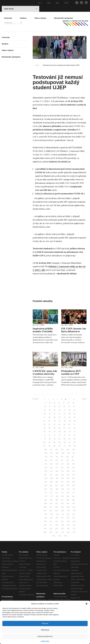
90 (65, 442)
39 (54, 417)
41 (65, 417)
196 (45, 507)
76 (65, 435)
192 (57, 503)
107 (52, 453)
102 (57, 450)
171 (74, 489)
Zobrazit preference (45, 636)
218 (68, 518)
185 (51, 500)
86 (45, 442)
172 (46, 493)
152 (68, 478)
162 (57, 485)
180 (57, 496)
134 (68, 468)
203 (51, 511)
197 (51, 507)
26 (60, 410)
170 (68, 489)
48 (65, 421)
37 (45, 417)
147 (74, 475)
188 (68, 500)
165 (74, 485)
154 (46, 482)
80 (50, 439)
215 (51, 518)
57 (74, 424)
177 (73, 493)
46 (54, 421)
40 (60, 417)
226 (45, 525)
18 (55, 406)
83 (64, 439)
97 (65, 446)
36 (74, 414)
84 (69, 439)
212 (68, 514)
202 (45, 511)
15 (73, 403)
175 (62, 493)
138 (57, 471)
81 (55, 439)
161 (51, 485)
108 (57, 453)
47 (60, 421)
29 (74, 410)
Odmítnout (45, 630)
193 (62, 503)
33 (59, 414)
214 (46, 518)
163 (62, 485)
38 (49, 417)
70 (70, 432)
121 (62, 460)
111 (74, 453)
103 (62, 450)
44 (44, 421)
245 (60, 536)
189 (73, 500)
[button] (86, 604)
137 (51, 471)
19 (59, 406)
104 (68, 450)
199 (62, 507)
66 (50, 432)
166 (46, 489)
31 (50, 414)
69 (65, 432)
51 (45, 424)
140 (68, 471)
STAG (66, 3)
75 (60, 435)
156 (57, 482)
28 (69, 410)
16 (45, 406)
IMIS (57, 3)
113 (52, 457)
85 (74, 439)
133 (62, 468)
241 (62, 532)
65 (44, 432)
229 (63, 525)
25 (55, 410)
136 (46, 471)
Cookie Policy (45, 641)
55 (64, 424)
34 (64, 414)
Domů (37, 65)
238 (45, 532)
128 (68, 464)
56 (69, 424)
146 (68, 475)
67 (55, 432)
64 (75, 428)
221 (51, 521)
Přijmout (45, 623)
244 (54, 536)
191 (51, 503)
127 (62, 464)
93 (44, 446)
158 (68, 482)
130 (46, 468)
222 (57, 521)
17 (50, 406)
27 (65, 410)
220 (45, 521)
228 (57, 525)
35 (69, 414)
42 (69, 417)
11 (55, 403)
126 (57, 464)
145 (62, 475)
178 (46, 496)
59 (49, 428)
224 (68, 521)
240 (57, 532)
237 (74, 529)
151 (63, 478)
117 (73, 457)
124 (46, 464)
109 (63, 453)
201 (74, 507)
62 (64, 428)
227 (51, 525)
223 (62, 521)
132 (57, 468)
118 (46, 460)
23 (45, 410)
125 (51, 464)
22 (74, 406)
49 (70, 421)
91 (70, 442)
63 (69, 428)
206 (68, 511)
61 (59, 428)
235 (62, 529)
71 (75, 432)
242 (68, 532)
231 (74, 525)
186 (57, 500)
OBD (49, 3)
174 (57, 493)
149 (51, 478)
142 (45, 475)
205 (62, 511)
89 (59, 442)
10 (50, 403)
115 (62, 457)
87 (50, 442)
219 (73, 518)
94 (49, 446)
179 (51, 496)
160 (46, 485)
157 (62, 482)
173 (51, 493)
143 (51, 475)
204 (57, 511)
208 (46, 514)
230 (68, 525)
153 (73, 478)
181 (62, 496)
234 (57, 529)
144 (57, 475)
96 (60, 446)
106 (46, 453)
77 (69, 435)
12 (59, 403)
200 (68, 507)
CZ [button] (40, 3)
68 (60, 432)
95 (54, 446)
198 (57, 507)
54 (59, 424)
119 (51, 460)
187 (62, 500)
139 (62, 471)
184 (46, 500)
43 (74, 417)
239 (51, 532)
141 (74, 471)
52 (49, 424)
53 (54, 424)
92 (74, 442)
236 (68, 529)
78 (74, 435)
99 (75, 446)
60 (54, 428)
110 (68, 453)
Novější (35, 399)
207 (74, 511)
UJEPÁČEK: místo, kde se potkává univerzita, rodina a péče (45, 374)
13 (64, 403)
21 (69, 406)
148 (46, 478)
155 (51, 482)
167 (51, 489)
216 (57, 518)
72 (45, 435)
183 (73, 496)
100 (46, 450)
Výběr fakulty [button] (21, 9)
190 (46, 503)
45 (49, 421)
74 (55, 435)
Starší (84, 399)
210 (57, 514)
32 (54, 414)
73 (50, 435)
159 (73, 482)
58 (44, 428)
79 (45, 439)
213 (74, 514)
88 (54, 442)
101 (51, 450)
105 (74, 450)
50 (75, 421)
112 (46, 457)
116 (67, 457)
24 (50, 410)
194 (68, 503)
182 (68, 496)
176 (68, 493)
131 (51, 468)
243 (74, 532)
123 (73, 460)
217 (62, 518)
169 (63, 489)
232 (45, 529)
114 (57, 457)
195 (74, 503)
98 (70, 446)
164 (68, 485)
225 (74, 521)
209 (52, 514)
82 (60, 439)
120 (57, 460)
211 (63, 514)
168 (57, 489)
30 (45, 414)
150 (57, 478)
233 (51, 529)
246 (65, 536)
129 (73, 464)
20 (64, 406)
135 (73, 468)
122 (68, 460)
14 (69, 403)
